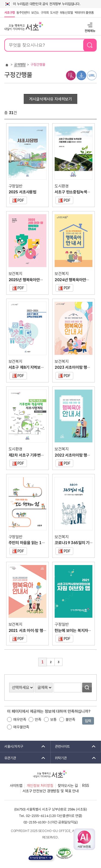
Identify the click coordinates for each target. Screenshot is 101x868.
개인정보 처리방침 (40, 786)
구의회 (45, 13)
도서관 (54, 13)
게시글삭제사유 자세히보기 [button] (50, 99)
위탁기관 (74, 758)
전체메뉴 (89, 25)
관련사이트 (74, 746)
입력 (88, 721)
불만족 (70, 719)
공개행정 (20, 65)
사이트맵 (16, 786)
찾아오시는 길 (68, 786)
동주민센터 (23, 13)
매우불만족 (21, 727)
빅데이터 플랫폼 (84, 13)
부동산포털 (66, 13)
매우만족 (20, 719)
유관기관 (23, 758)
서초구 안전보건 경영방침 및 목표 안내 (50, 791)
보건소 (35, 13)
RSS (86, 786)
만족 (38, 719)
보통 (53, 719)
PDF (17, 200)
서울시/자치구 (23, 746)
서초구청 (10, 13)
